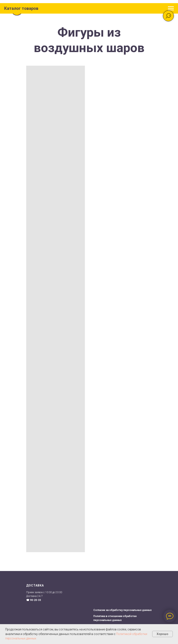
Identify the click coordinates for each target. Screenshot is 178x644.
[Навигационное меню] (171, 8)
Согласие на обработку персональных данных (122, 610)
